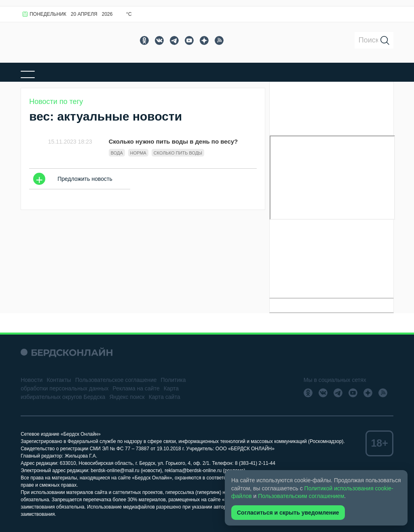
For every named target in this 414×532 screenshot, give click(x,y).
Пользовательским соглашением (301, 496)
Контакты (59, 380)
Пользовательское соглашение (116, 380)
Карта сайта (165, 397)
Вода (117, 153)
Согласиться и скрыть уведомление (288, 513)
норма (138, 153)
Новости (32, 380)
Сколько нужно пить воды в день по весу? (173, 141)
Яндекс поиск (127, 397)
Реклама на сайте (136, 388)
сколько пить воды (178, 153)
